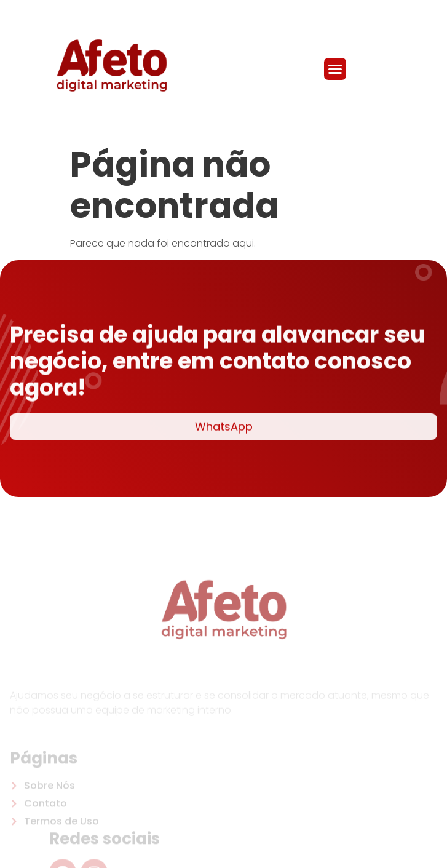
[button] (335, 69)
